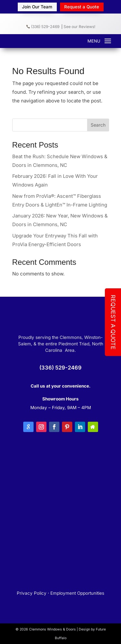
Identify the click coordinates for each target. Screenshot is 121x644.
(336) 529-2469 (43, 27)
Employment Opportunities (77, 593)
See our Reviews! (79, 27)
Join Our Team (37, 7)
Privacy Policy (32, 593)
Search (98, 125)
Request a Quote (82, 7)
